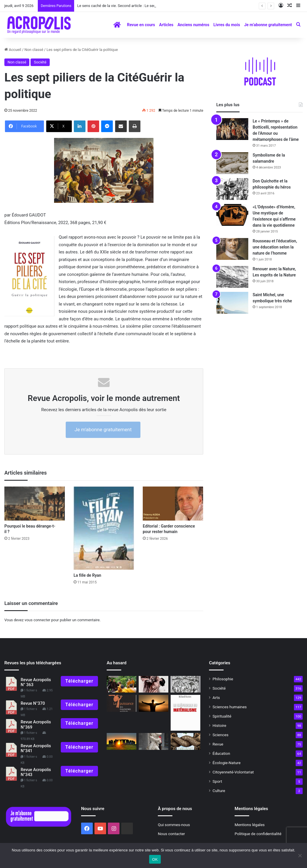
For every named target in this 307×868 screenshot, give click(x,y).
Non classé (34, 50)
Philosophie (223, 679)
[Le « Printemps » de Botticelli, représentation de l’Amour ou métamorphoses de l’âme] (232, 129)
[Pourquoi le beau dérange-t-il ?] (35, 504)
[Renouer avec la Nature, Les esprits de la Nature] (232, 277)
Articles (166, 25)
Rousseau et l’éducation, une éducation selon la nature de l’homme (275, 247)
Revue (218, 744)
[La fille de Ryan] (104, 528)
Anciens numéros (193, 25)
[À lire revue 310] (185, 713)
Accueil (13, 50)
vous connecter (37, 620)
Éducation (221, 753)
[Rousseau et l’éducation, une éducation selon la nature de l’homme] (232, 249)
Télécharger (79, 681)
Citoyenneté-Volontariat (233, 772)
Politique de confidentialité (258, 834)
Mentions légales (250, 825)
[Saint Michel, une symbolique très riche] (232, 303)
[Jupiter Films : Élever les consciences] (185, 741)
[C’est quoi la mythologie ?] (153, 741)
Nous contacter (171, 834)
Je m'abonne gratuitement (103, 429)
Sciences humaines (230, 707)
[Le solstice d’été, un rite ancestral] (122, 741)
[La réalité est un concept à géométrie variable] (153, 703)
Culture (219, 791)
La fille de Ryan (87, 575)
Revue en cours (141, 25)
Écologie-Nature (226, 763)
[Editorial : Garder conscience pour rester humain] (173, 504)
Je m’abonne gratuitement (268, 25)
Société (40, 62)
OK (155, 859)
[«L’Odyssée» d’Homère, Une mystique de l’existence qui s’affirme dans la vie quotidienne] (232, 215)
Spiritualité (222, 716)
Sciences (221, 735)
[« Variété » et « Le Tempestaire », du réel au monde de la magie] (153, 684)
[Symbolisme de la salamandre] (232, 163)
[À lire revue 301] (122, 703)
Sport (217, 781)
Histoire (219, 725)
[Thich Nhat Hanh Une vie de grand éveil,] (122, 684)
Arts (216, 697)
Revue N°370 (33, 703)
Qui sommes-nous (174, 825)
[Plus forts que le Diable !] (185, 684)
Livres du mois (227, 25)
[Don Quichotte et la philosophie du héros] (232, 189)
